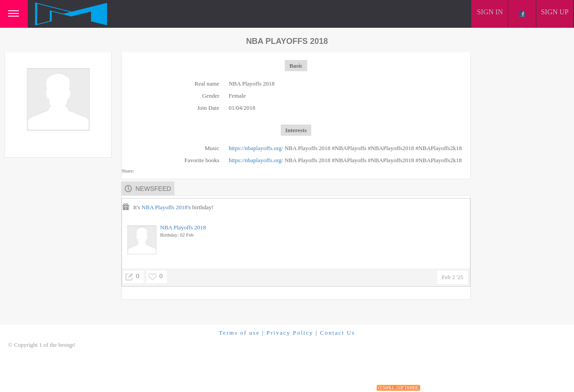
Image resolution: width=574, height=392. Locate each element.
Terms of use (239, 333)
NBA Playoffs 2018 (165, 207)
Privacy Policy (290, 333)
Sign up (555, 12)
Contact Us (338, 333)
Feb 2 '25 (452, 277)
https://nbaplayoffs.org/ (256, 148)
